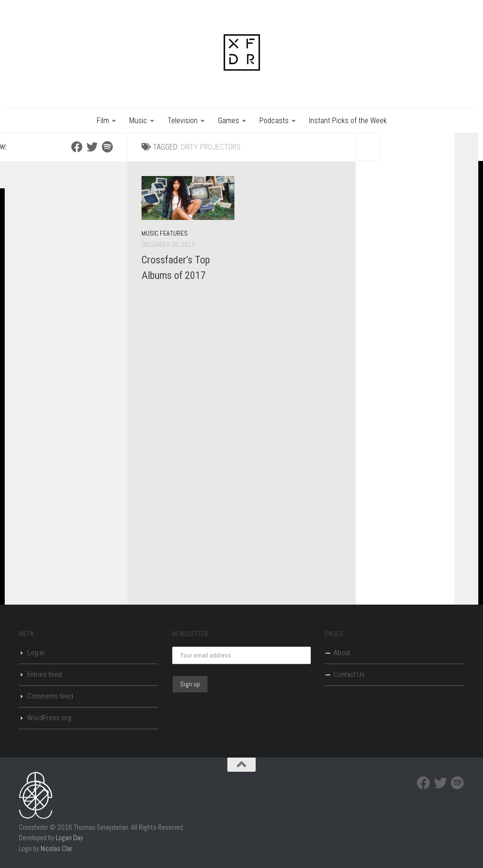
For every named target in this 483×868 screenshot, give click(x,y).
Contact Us (349, 674)
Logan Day (69, 838)
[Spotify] (107, 147)
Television (183, 121)
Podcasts (274, 121)
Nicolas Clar (56, 848)
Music (138, 121)
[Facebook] (77, 147)
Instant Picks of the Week (348, 121)
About (342, 653)
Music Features (165, 233)
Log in (36, 653)
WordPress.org (49, 718)
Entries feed (45, 674)
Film (103, 121)
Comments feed (50, 696)
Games (229, 121)
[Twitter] (92, 147)
